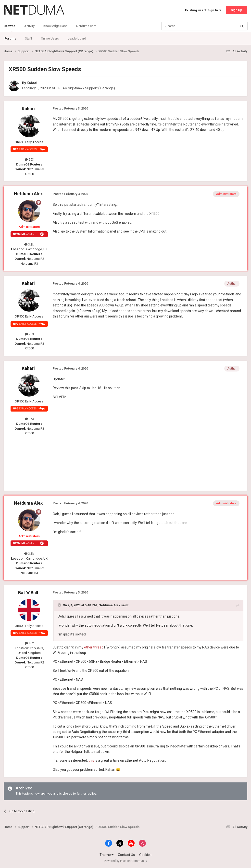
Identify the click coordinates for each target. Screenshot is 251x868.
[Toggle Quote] (60, 605)
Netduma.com (86, 26)
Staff (29, 38)
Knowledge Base (55, 26)
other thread (94, 647)
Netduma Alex (28, 194)
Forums (10, 38)
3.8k (29, 244)
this (91, 760)
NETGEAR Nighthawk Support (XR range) (83, 88)
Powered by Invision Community (125, 861)
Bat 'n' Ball (28, 593)
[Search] (187, 26)
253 (29, 159)
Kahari (32, 83)
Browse (10, 28)
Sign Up (237, 10)
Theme (107, 855)
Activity (29, 26)
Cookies (145, 855)
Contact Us (126, 855)
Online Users (50, 38)
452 (29, 643)
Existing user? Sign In (203, 10)
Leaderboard (77, 38)
